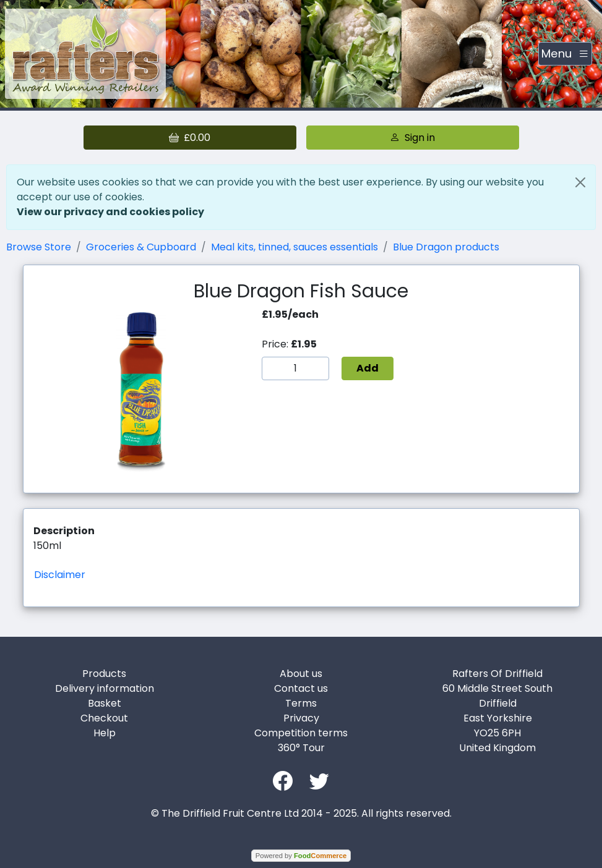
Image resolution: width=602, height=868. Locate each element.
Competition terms (301, 733)
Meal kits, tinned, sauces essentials (295, 247)
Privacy (301, 718)
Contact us (301, 688)
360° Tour (301, 748)
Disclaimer (60, 575)
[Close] (580, 182)
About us (301, 674)
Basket (105, 703)
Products (104, 674)
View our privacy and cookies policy (110, 212)
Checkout (104, 718)
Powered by (301, 856)
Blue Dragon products (446, 247)
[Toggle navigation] (565, 54)
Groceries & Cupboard (141, 247)
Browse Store (39, 247)
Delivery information (105, 688)
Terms (301, 703)
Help (105, 733)
